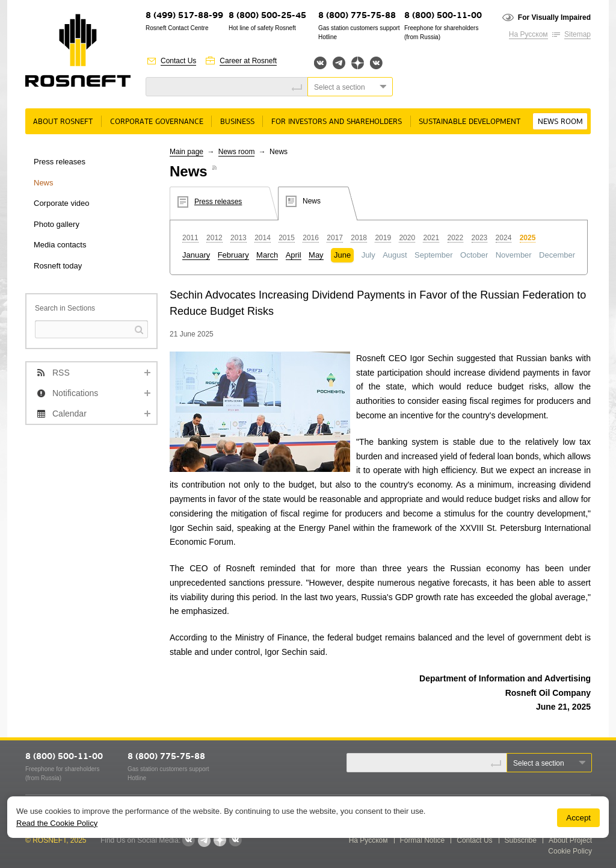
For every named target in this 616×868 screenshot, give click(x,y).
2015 (287, 238)
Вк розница (376, 64)
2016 (311, 238)
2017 (335, 238)
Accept (578, 818)
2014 (263, 238)
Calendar (69, 414)
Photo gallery (57, 224)
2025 (528, 238)
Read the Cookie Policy (57, 823)
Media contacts (60, 245)
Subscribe (521, 840)
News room (560, 122)
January (196, 255)
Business (237, 122)
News (44, 183)
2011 (190, 238)
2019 (383, 238)
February (233, 255)
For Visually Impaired (554, 17)
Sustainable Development (470, 122)
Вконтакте (320, 63)
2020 (407, 238)
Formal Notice (423, 840)
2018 (359, 238)
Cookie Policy (570, 851)
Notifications (75, 393)
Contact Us (178, 61)
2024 (504, 238)
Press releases (60, 162)
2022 (456, 238)
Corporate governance (157, 122)
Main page (186, 152)
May (316, 255)
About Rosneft (63, 122)
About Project (570, 840)
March (267, 255)
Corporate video (62, 203)
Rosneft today (58, 266)
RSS (61, 373)
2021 (431, 238)
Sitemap (577, 34)
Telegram (339, 63)
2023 (480, 238)
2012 (214, 238)
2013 (239, 238)
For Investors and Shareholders (337, 122)
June (342, 255)
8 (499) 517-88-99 (184, 16)
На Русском (528, 34)
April (294, 255)
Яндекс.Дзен (358, 63)
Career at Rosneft (248, 61)
